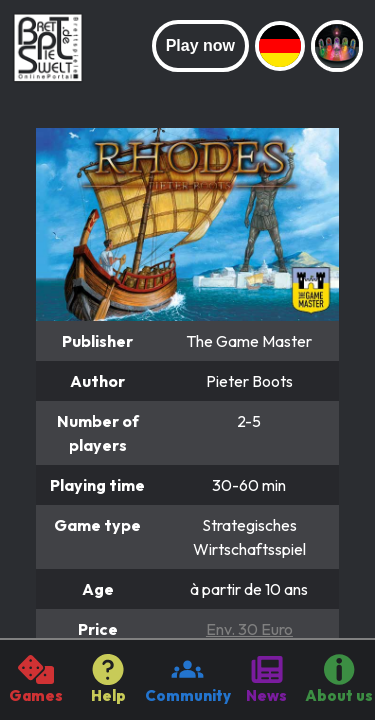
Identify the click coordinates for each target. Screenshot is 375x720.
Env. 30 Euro (249, 629)
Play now (200, 45)
